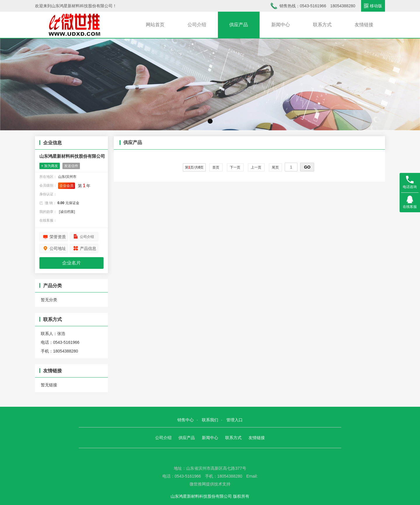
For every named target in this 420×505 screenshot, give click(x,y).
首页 (216, 167)
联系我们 (210, 420)
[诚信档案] (67, 212)
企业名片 (71, 263)
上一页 (256, 167)
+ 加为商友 (50, 166)
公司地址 (58, 248)
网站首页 (155, 25)
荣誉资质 (58, 237)
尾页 (275, 167)
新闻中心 (281, 25)
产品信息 (88, 248)
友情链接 (364, 25)
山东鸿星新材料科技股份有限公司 (72, 156)
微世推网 (198, 484)
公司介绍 (197, 25)
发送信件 (71, 166)
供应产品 (239, 25)
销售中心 (185, 420)
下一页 (235, 167)
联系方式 (322, 25)
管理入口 (235, 420)
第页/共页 (194, 167)
